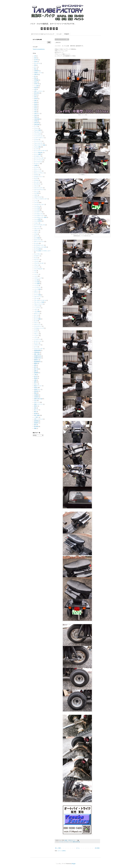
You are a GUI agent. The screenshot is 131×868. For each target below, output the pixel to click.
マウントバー (37, 324)
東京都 (36, 414)
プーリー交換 (37, 295)
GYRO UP (37, 84)
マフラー (36, 332)
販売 (35, 425)
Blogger (74, 864)
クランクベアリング (39, 190)
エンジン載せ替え (38, 153)
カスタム (36, 175)
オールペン (37, 164)
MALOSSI (37, 93)
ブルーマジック (38, 297)
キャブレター (37, 184)
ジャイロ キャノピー (39, 204)
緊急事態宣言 (37, 362)
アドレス (36, 128)
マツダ (36, 330)
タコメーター (37, 240)
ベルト (36, 310)
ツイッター (59, 34)
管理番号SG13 (38, 358)
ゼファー (36, 236)
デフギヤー (37, 256)
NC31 (36, 95)
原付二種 (36, 369)
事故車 (36, 378)
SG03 (36, 108)
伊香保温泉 (37, 352)
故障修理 (36, 373)
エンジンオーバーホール (40, 151)
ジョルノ (36, 223)
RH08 (36, 104)
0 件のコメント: (72, 840)
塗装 (35, 408)
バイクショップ (38, 278)
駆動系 (36, 363)
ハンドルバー (37, 287)
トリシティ (37, 267)
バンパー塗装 (37, 289)
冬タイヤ (36, 410)
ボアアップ (37, 313)
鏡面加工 (36, 360)
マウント (36, 323)
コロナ (36, 195)
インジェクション (38, 136)
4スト (36, 67)
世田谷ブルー (37, 389)
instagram (67, 34)
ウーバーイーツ (38, 141)
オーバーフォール (38, 160)
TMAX (36, 117)
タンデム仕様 (37, 249)
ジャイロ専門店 (38, 221)
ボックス (36, 317)
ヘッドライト (37, 308)
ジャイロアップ (38, 212)
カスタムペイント (38, 177)
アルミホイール (38, 132)
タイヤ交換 (37, 238)
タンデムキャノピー (39, 245)
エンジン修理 (37, 154)
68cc (35, 69)
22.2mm (36, 60)
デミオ (36, 258)
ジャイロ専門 (37, 219)
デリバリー (37, 260)
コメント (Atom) (62, 851)
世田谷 (36, 388)
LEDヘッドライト (38, 91)
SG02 (36, 106)
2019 (35, 58)
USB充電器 (37, 119)
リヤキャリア (37, 345)
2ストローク (37, 63)
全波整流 (36, 395)
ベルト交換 (37, 311)
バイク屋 (36, 280)
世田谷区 (36, 391)
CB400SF (36, 71)
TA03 (35, 115)
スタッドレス (37, 229)
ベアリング (37, 306)
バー (35, 273)
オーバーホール (38, 162)
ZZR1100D (37, 125)
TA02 (35, 112)
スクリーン (37, 227)
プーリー (36, 293)
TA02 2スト (37, 113)
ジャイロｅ (37, 206)
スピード (36, 232)
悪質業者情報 (37, 350)
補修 (35, 428)
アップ (36, 126)
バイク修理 (37, 284)
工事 (35, 375)
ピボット (36, 291)
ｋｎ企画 (36, 86)
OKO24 (36, 99)
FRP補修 (36, 80)
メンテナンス (37, 339)
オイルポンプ (37, 156)
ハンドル (36, 286)
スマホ (36, 234)
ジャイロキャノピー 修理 (40, 217)
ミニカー (36, 336)
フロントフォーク (38, 304)
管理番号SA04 (38, 356)
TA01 (35, 110)
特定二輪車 (37, 415)
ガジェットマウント (39, 173)
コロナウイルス (38, 197)
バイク (71, 842)
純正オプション (38, 386)
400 (35, 65)
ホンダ (36, 321)
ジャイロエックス (38, 214)
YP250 (36, 121)
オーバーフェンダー (39, 158)
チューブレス (37, 254)
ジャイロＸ (66, 842)
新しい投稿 (58, 848)
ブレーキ (36, 299)
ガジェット (37, 169)
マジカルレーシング (39, 328)
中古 (35, 401)
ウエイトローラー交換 (40, 145)
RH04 (36, 102)
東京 (35, 412)
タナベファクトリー (39, 242)
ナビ (35, 271)
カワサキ (36, 180)
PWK (35, 101)
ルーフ (36, 347)
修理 (35, 382)
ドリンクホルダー (38, 269)
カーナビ (36, 167)
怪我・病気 (37, 354)
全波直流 (36, 397)
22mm (36, 62)
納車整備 (36, 421)
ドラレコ (36, 265)
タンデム (36, 243)
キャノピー (37, 182)
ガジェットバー (38, 171)
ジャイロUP (37, 208)
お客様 (36, 165)
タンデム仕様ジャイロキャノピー (42, 251)
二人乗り (36, 417)
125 (35, 56)
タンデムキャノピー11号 (40, 247)
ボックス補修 (37, 319)
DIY (35, 76)
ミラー (36, 337)
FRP (35, 78)
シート (36, 201)
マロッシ (36, 334)
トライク (36, 261)
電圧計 (36, 406)
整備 (35, 393)
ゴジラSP (36, 193)
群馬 (35, 365)
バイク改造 (37, 282)
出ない (36, 384)
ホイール (36, 315)
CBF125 (36, 75)
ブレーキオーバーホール (40, 300)
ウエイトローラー (38, 143)
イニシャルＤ (37, 134)
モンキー (36, 343)
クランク (36, 186)
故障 (35, 371)
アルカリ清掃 (37, 130)
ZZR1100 (36, 123)
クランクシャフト (38, 188)
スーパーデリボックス (40, 225)
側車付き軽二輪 (76, 842)
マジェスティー (38, 326)
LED (35, 89)
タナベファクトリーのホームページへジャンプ (43, 34)
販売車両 (36, 426)
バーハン (36, 274)
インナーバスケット (39, 138)
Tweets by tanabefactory (39, 49)
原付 (35, 367)
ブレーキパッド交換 (39, 302)
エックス (36, 149)
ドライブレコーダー (39, 263)
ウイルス (36, 139)
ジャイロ (61, 842)
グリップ (36, 191)
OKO (35, 97)
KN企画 (36, 88)
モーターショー (38, 341)
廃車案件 (36, 423)
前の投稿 (97, 848)
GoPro (36, 82)
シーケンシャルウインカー (41, 199)
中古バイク (37, 402)
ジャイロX (37, 210)
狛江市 (36, 376)
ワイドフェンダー (38, 349)
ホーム (78, 848)
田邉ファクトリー (38, 404)
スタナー (36, 230)
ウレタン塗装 (37, 147)
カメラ (36, 178)
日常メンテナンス (38, 419)
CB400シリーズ (38, 73)
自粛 (35, 380)
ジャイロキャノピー (39, 216)
